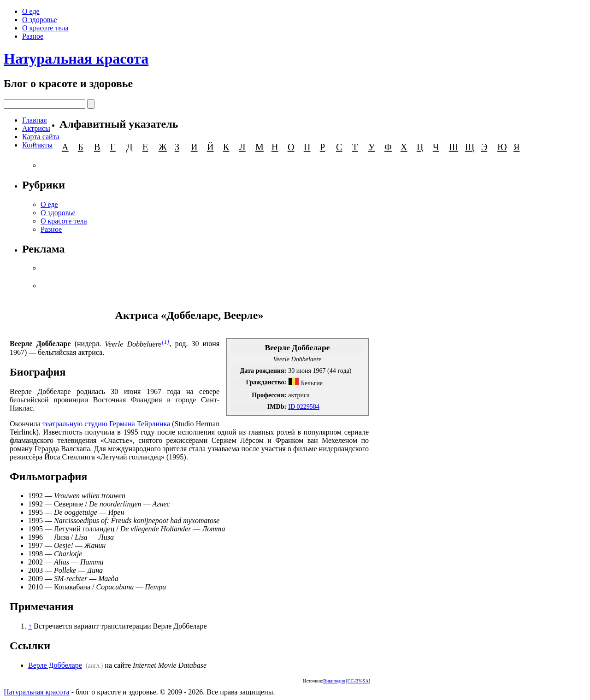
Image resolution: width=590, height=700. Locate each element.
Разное (33, 36)
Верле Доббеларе (55, 665)
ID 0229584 (304, 406)
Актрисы (36, 128)
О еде (31, 11)
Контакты (37, 145)
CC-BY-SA (358, 681)
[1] (165, 341)
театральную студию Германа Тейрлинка (106, 424)
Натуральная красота (76, 59)
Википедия (334, 681)
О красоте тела (45, 28)
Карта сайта (41, 137)
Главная (35, 120)
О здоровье (40, 20)
